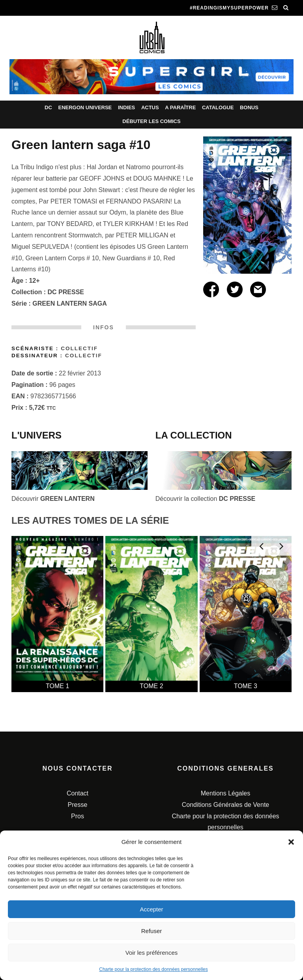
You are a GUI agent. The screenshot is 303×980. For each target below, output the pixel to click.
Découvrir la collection (205, 499)
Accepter (151, 909)
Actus (150, 107)
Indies (126, 107)
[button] (291, 842)
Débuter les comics (151, 121)
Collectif (79, 348)
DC (48, 107)
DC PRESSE (66, 292)
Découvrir (53, 499)
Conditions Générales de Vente (225, 805)
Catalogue (218, 107)
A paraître (180, 107)
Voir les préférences (152, 953)
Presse (78, 805)
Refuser (152, 931)
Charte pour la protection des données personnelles (153, 969)
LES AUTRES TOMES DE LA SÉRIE (90, 520)
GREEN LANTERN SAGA (69, 303)
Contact (78, 793)
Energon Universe (85, 107)
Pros (78, 816)
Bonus (249, 107)
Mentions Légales (225, 793)
